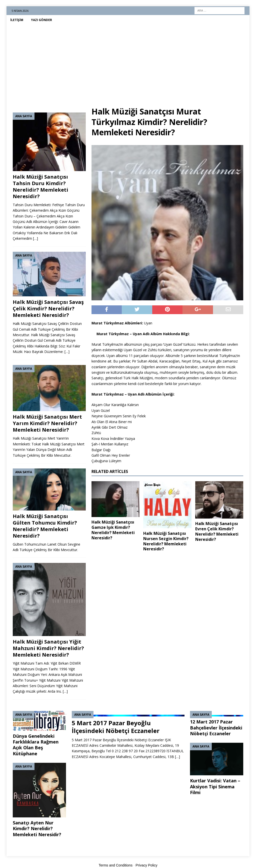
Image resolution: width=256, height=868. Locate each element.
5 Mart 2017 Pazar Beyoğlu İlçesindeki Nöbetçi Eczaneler (116, 727)
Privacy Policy (146, 865)
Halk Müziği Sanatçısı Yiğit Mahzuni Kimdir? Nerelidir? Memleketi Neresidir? (48, 648)
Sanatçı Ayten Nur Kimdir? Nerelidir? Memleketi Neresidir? (37, 829)
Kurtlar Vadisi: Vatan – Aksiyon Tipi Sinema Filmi (215, 786)
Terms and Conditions (116, 865)
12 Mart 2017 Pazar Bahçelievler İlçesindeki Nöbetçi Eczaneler (216, 728)
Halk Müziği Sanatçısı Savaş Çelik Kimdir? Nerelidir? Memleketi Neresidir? (48, 308)
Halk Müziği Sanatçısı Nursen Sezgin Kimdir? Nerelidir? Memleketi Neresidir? (166, 541)
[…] (35, 238)
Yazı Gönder (41, 20)
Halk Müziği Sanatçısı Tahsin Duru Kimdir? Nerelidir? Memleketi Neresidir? (40, 187)
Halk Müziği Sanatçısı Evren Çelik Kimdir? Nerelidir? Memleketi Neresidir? (217, 531)
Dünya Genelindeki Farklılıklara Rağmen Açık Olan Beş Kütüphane (36, 745)
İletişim (17, 20)
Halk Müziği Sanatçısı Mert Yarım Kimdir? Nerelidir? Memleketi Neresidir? (47, 423)
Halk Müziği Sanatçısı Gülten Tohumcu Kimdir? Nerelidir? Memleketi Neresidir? (45, 526)
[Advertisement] (128, 62)
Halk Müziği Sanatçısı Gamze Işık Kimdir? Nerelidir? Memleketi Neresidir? (113, 530)
